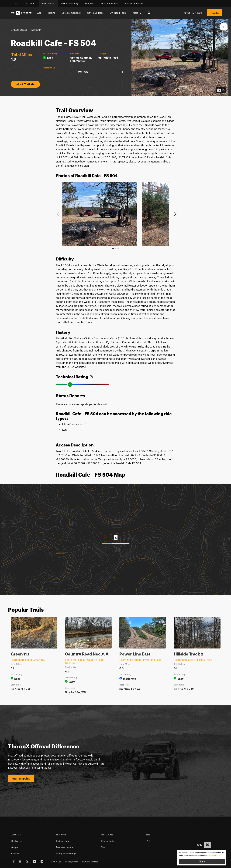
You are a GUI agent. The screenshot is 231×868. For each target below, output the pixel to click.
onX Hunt (31, 3)
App (39, 13)
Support (15, 847)
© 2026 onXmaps (90, 862)
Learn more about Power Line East (140, 660)
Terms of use (55, 862)
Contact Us (17, 841)
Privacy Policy (71, 862)
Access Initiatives (134, 3)
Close (202, 862)
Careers (15, 854)
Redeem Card (63, 841)
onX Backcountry (70, 3)
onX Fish (90, 3)
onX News (61, 835)
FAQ (148, 841)
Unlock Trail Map (25, 84)
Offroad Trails (108, 841)
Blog (148, 835)
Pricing (52, 13)
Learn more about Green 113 (28, 660)
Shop (103, 847)
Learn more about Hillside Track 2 (194, 660)
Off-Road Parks (118, 13)
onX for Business (110, 3)
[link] (91, 376)
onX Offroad (48, 3)
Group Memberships (66, 854)
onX (17, 3)
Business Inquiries (65, 847)
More (137, 13)
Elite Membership (71, 13)
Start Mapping (21, 778)
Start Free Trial (193, 13)
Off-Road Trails (95, 13)
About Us (16, 835)
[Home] (21, 13)
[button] (224, 27)
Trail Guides (107, 835)
